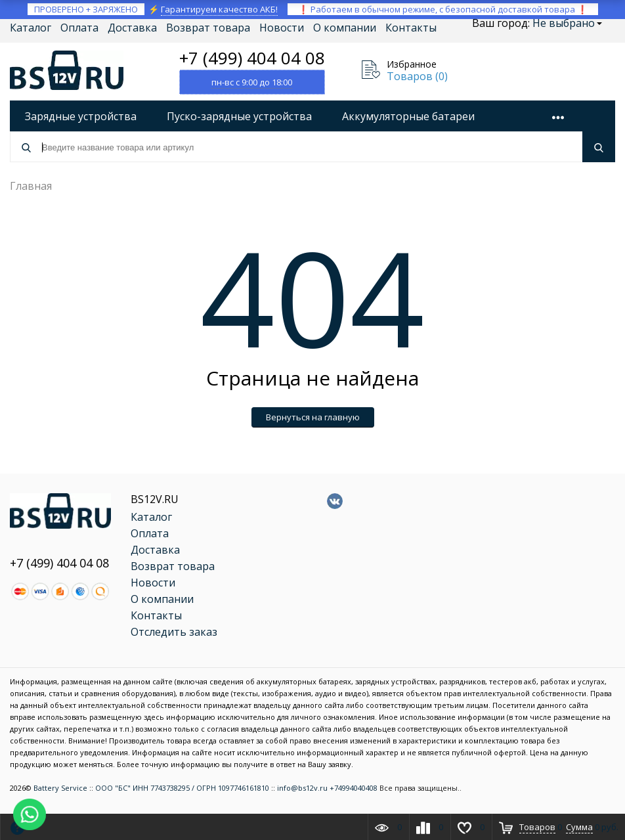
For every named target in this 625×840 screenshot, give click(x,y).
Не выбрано (567, 23)
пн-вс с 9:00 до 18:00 (252, 82)
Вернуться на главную (313, 417)
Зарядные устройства (81, 116)
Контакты (411, 28)
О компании (345, 28)
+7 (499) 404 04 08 (252, 58)
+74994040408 (354, 788)
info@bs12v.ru (302, 788)
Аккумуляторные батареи (408, 116)
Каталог (31, 28)
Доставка (132, 28)
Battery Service (60, 788)
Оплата (79, 28)
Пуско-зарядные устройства (239, 116)
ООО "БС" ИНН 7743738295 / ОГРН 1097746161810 (182, 788)
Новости (282, 28)
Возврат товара (208, 28)
